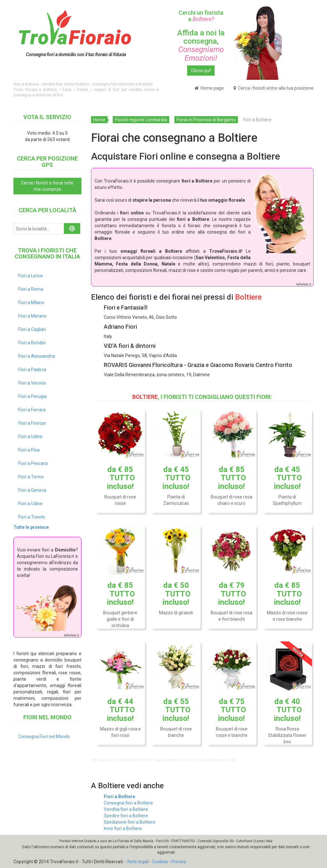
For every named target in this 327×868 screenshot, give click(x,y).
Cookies (160, 862)
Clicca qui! (201, 71)
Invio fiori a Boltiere (123, 828)
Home (99, 120)
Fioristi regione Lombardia (141, 120)
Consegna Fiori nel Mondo (44, 737)
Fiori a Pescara (33, 463)
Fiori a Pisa (29, 450)
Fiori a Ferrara (32, 410)
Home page (209, 88)
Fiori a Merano (32, 316)
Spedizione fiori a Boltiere (129, 822)
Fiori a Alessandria (37, 356)
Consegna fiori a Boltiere (128, 803)
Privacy (179, 862)
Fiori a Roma (31, 289)
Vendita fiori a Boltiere (126, 809)
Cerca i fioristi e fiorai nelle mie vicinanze (47, 186)
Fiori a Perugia (32, 396)
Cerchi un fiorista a (201, 16)
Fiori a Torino (31, 477)
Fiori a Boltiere (119, 797)
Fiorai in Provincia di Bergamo (206, 120)
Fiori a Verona (32, 383)
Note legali (138, 862)
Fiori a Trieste (32, 517)
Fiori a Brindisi (32, 343)
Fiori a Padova (32, 370)
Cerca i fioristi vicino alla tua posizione (274, 88)
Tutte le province (31, 527)
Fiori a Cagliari (32, 329)
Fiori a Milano (31, 303)
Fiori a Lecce (30, 276)
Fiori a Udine (30, 437)
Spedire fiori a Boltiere (126, 816)
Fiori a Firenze (32, 423)
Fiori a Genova (32, 490)
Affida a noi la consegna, (201, 45)
